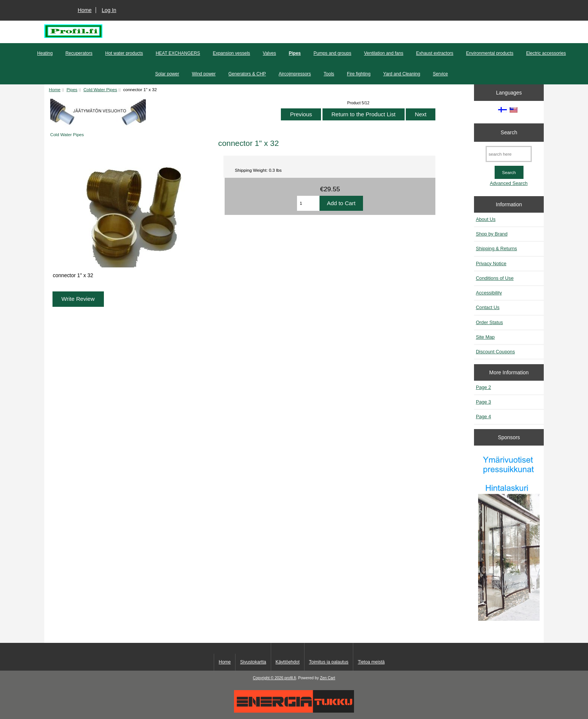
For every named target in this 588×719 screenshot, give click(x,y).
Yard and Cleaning (402, 74)
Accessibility (489, 293)
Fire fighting (359, 74)
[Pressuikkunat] (509, 537)
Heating (45, 53)
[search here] (509, 154)
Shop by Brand (492, 234)
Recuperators (79, 53)
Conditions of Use (495, 278)
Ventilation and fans (384, 53)
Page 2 (483, 387)
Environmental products (490, 53)
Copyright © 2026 (268, 678)
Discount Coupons (495, 352)
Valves (269, 53)
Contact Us (488, 307)
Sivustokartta (253, 662)
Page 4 (483, 417)
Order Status (489, 322)
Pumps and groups (332, 53)
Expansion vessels (231, 53)
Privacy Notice (491, 263)
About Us (486, 219)
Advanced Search (509, 183)
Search (509, 132)
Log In (109, 10)
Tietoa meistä (371, 662)
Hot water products (124, 53)
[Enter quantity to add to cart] (308, 203)
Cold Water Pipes (100, 89)
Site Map (485, 337)
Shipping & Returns (496, 248)
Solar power (167, 74)
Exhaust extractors (434, 53)
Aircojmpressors (295, 74)
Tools (329, 74)
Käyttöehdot (288, 662)
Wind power (204, 74)
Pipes (72, 89)
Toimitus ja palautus (329, 662)
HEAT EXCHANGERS (178, 53)
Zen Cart (328, 678)
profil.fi (290, 678)
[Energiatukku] (294, 711)
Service (440, 74)
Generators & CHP (247, 74)
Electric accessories (546, 53)
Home (85, 10)
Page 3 (483, 402)
